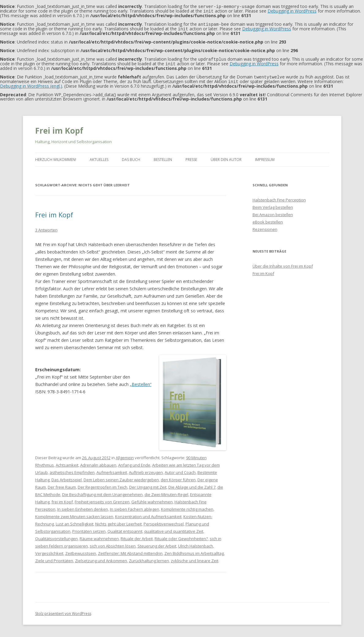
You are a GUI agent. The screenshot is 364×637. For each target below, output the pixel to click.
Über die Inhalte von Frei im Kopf (283, 264)
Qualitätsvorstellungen (56, 536)
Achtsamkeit (67, 463)
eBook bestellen (268, 219)
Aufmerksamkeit (112, 470)
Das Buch (131, 157)
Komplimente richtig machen (187, 507)
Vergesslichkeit (49, 551)
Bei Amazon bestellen (273, 212)
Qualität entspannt (125, 529)
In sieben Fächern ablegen (135, 507)
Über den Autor (226, 157)
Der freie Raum (62, 485)
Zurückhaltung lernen (149, 558)
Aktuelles (99, 157)
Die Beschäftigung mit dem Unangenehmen (102, 492)
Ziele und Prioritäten (54, 558)
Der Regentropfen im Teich (103, 485)
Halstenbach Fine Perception (279, 197)
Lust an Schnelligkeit (75, 521)
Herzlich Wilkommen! (56, 157)
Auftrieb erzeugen (146, 470)
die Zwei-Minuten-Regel (166, 492)
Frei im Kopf (59, 128)
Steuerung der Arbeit (157, 544)
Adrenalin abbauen (98, 463)
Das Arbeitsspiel (67, 477)
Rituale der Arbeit (137, 536)
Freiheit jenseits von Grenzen (102, 499)
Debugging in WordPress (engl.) (31, 84)
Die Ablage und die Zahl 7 (192, 485)
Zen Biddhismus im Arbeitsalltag (194, 551)
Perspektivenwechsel (164, 521)
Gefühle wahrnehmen (152, 499)
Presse (191, 157)
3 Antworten (46, 227)
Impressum (265, 157)
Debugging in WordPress (292, 11)
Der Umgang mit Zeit (148, 485)
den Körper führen (178, 477)
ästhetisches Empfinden (72, 470)
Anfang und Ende (134, 463)
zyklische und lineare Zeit (195, 558)
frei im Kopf (62, 499)
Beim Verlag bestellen (273, 205)
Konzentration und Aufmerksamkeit (148, 514)
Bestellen (163, 157)
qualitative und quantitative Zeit (174, 529)
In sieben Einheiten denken (83, 507)
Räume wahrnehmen (99, 536)
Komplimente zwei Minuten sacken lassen (74, 514)
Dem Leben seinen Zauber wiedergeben (121, 477)
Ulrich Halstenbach (196, 544)
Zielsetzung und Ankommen (101, 558)
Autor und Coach (180, 470)
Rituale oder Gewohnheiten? (181, 536)
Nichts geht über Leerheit (118, 521)
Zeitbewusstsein (81, 551)
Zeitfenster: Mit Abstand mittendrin (130, 551)
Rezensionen (265, 227)
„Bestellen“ (141, 382)
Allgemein (125, 455)
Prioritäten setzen (89, 529)
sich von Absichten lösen (113, 544)
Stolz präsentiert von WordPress (63, 611)
